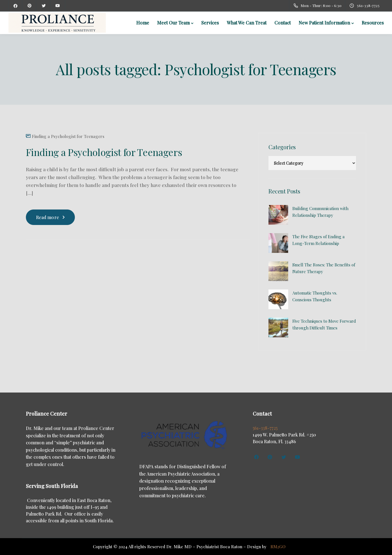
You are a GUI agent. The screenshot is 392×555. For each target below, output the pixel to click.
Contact (283, 23)
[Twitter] (44, 6)
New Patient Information (324, 23)
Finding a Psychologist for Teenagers (68, 136)
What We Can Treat (247, 23)
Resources (373, 23)
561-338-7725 (265, 428)
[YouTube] (58, 6)
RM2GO (278, 547)
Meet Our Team (173, 23)
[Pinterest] (30, 6)
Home (143, 23)
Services (210, 23)
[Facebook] (15, 6)
